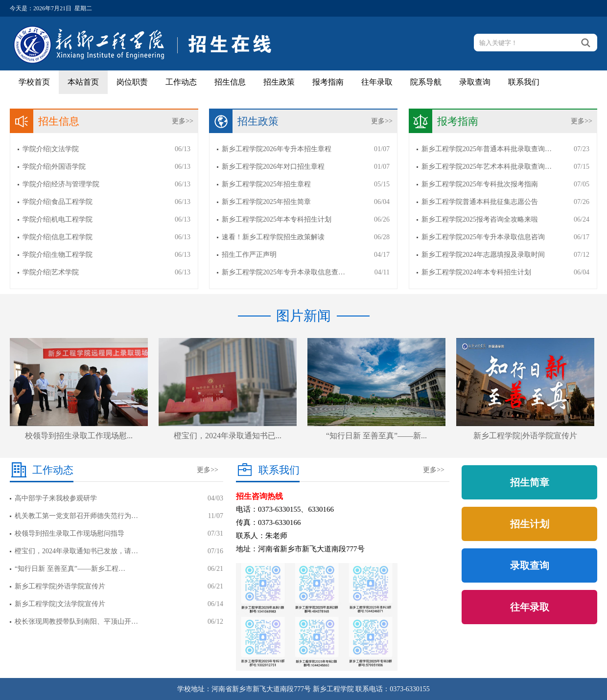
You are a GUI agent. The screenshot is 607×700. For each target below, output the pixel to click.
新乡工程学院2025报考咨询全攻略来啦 (480, 219)
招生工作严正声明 (249, 255)
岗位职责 (132, 82)
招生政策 (279, 82)
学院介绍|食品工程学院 (58, 202)
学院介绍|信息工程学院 (58, 237)
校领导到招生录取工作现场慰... (79, 436)
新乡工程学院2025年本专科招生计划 (277, 219)
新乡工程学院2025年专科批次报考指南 (480, 184)
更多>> (183, 121)
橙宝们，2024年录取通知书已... (228, 436)
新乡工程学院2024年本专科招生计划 (476, 272)
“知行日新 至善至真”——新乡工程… (70, 569)
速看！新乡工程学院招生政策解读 (273, 237)
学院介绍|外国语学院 (54, 167)
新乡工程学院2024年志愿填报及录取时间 (483, 255)
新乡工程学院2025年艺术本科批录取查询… (487, 167)
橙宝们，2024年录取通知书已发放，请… (76, 551)
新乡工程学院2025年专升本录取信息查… (283, 272)
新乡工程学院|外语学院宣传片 (525, 436)
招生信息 (230, 82)
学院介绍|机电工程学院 (58, 219)
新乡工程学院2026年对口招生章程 (273, 167)
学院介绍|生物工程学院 (58, 255)
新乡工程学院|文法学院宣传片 (60, 604)
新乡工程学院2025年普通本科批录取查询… (487, 149)
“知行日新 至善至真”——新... (376, 436)
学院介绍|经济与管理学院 (61, 184)
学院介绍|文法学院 (51, 149)
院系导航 (426, 82)
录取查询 (475, 82)
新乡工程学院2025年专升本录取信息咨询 (483, 237)
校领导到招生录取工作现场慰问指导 (70, 533)
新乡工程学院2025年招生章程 (266, 184)
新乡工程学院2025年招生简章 (266, 202)
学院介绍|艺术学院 (51, 272)
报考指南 (328, 82)
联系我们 (524, 82)
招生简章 (530, 482)
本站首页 (83, 82)
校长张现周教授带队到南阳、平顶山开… (76, 621)
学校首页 (34, 82)
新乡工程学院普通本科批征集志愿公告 (480, 202)
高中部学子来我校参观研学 (56, 498)
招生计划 (530, 524)
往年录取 (377, 82)
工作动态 (181, 82)
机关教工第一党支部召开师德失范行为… (76, 516)
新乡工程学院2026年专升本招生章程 (277, 149)
